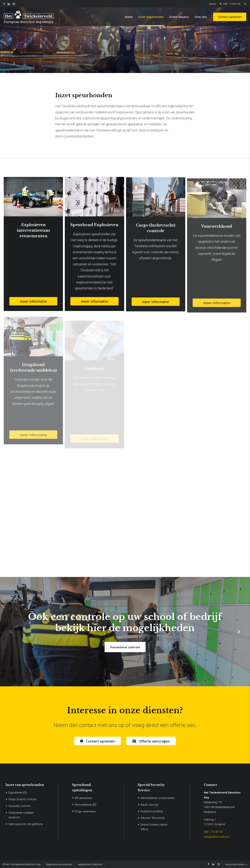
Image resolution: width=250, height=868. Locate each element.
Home (129, 17)
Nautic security (149, 805)
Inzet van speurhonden (25, 785)
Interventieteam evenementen (157, 798)
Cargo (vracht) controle (22, 799)
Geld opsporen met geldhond (26, 824)
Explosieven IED (18, 793)
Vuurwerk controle (19, 806)
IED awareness (84, 798)
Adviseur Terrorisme (153, 818)
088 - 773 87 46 (230, 4)
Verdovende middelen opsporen (21, 815)
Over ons (201, 17)
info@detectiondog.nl (216, 837)
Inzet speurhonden (151, 17)
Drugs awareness (85, 811)
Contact (210, 785)
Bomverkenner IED (86, 805)
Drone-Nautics (179, 17)
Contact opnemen (230, 17)
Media (213, 4)
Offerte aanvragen (155, 741)
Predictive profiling (151, 811)
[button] (239, 632)
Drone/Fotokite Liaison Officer (154, 827)
